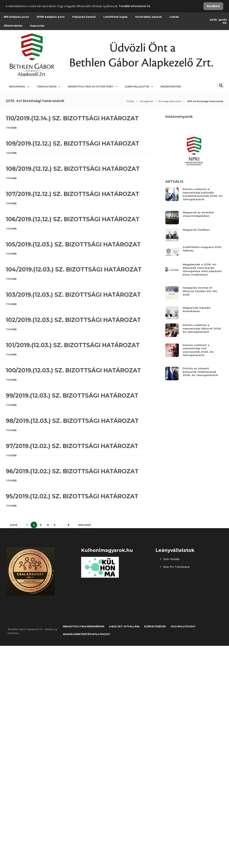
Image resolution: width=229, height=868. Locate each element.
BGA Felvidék (171, 559)
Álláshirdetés (13, 26)
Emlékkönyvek (171, 87)
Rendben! (213, 6)
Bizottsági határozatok (170, 101)
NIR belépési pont (16, 17)
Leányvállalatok (139, 87)
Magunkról (19, 87)
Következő (85, 525)
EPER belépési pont (51, 17)
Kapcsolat (37, 26)
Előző (14, 525)
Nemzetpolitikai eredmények (84, 626)
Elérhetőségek (155, 626)
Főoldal (130, 101)
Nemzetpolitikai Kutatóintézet (92, 87)
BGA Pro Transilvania (176, 567)
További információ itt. (135, 6)
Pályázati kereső (84, 17)
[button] (221, 85)
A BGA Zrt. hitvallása (124, 626)
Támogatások (48, 87)
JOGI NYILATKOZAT (183, 626)
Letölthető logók (116, 17)
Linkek (174, 17)
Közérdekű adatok (149, 17)
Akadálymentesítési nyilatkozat (87, 634)
